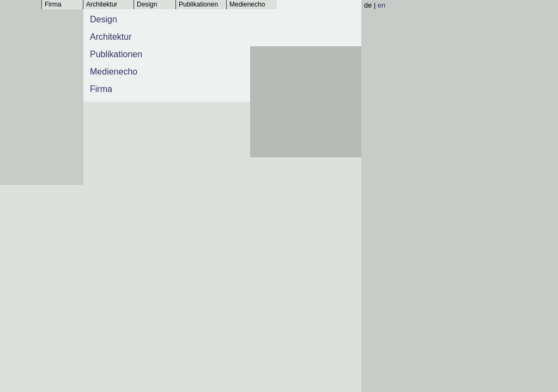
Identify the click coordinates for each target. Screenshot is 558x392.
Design (147, 4)
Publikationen (198, 4)
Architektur (102, 4)
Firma (53, 4)
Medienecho (247, 4)
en (381, 5)
